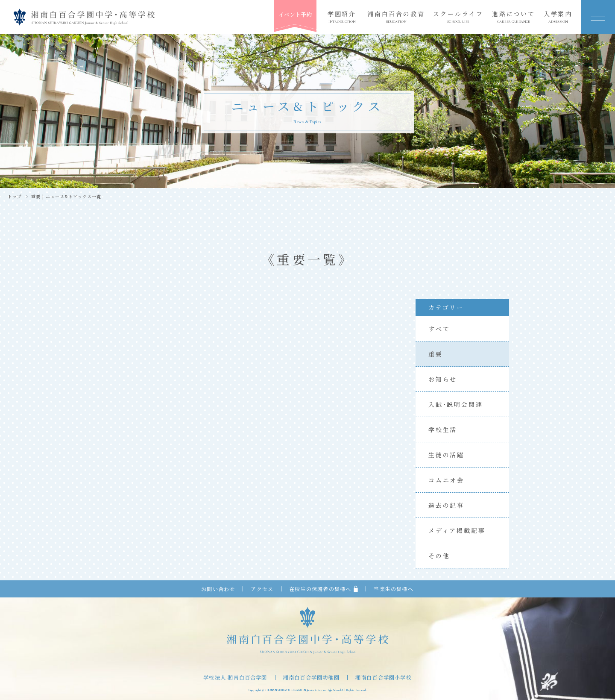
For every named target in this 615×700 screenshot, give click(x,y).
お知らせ (443, 379)
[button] (598, 17)
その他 (439, 556)
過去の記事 (446, 505)
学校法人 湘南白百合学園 (235, 677)
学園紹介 (342, 17)
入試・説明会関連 (455, 404)
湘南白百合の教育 (396, 17)
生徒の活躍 (446, 455)
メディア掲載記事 (457, 530)
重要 (436, 354)
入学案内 (558, 17)
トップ (15, 197)
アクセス (262, 589)
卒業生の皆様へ (393, 589)
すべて (439, 329)
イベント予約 (295, 14)
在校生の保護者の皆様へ (324, 589)
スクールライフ (458, 17)
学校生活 (443, 429)
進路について (514, 17)
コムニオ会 (446, 480)
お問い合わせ (218, 589)
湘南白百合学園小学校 (384, 677)
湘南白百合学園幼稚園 (311, 677)
